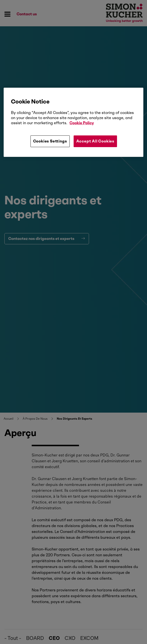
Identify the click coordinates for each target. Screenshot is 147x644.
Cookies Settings (50, 141)
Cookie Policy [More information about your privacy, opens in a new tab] (82, 123)
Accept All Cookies (95, 141)
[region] (73, 122)
